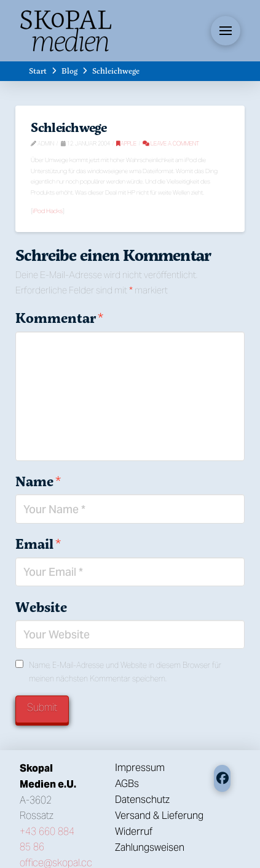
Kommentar (59, 318)
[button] (226, 31)
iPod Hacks (48, 211)
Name (38, 481)
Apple (126, 143)
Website (41, 607)
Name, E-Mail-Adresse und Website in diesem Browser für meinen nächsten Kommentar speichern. (125, 672)
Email (38, 544)
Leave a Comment (171, 143)
